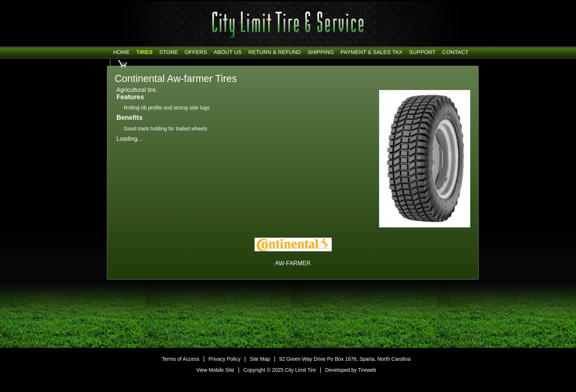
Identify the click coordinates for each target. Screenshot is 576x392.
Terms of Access (181, 359)
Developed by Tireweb (351, 370)
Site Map (260, 359)
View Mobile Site (215, 370)
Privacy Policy (225, 359)
